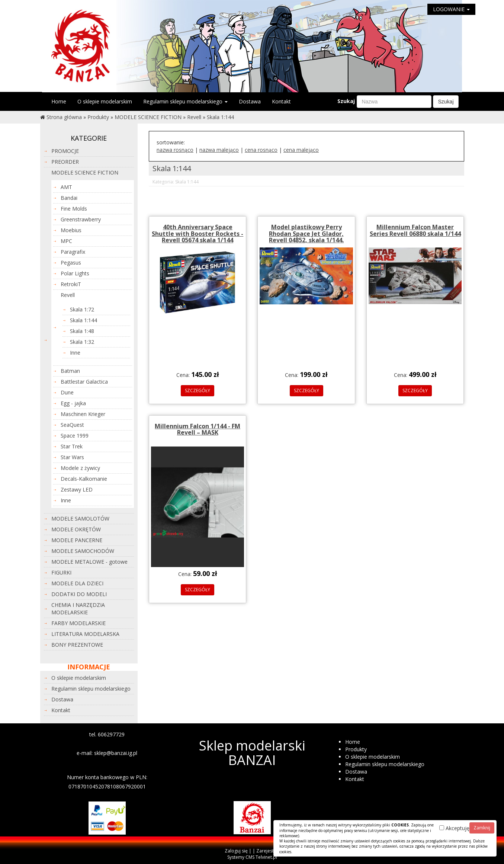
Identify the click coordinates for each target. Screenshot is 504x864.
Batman (70, 371)
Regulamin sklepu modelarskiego (185, 101)
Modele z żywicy (80, 468)
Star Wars (72, 457)
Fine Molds (74, 209)
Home (59, 101)
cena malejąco (301, 150)
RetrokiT (71, 284)
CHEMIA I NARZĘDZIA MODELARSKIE (78, 609)
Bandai (69, 198)
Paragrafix (73, 252)
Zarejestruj (268, 851)
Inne (75, 353)
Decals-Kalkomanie (84, 479)
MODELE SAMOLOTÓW (80, 519)
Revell (194, 117)
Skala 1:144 (220, 117)
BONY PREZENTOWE (77, 645)
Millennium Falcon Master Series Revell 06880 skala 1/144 (415, 230)
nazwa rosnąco (175, 150)
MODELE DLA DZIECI (77, 583)
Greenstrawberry (81, 219)
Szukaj (346, 101)
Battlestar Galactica (84, 382)
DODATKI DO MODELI (79, 594)
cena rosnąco (261, 150)
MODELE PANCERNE (77, 540)
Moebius (71, 230)
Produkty (98, 117)
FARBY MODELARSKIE (78, 623)
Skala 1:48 (82, 331)
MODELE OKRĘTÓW (76, 529)
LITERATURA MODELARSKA (85, 634)
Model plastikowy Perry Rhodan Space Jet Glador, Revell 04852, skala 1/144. (306, 233)
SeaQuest (72, 425)
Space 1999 (75, 436)
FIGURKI (61, 572)
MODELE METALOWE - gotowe (89, 562)
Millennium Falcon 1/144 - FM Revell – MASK (198, 429)
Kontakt (281, 101)
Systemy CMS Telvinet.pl (252, 857)
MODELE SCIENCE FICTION (148, 117)
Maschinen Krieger (83, 414)
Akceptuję (454, 828)
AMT (66, 187)
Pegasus (71, 263)
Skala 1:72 (82, 309)
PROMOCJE (65, 151)
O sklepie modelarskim (105, 101)
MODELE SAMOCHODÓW (83, 551)
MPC (66, 241)
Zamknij (482, 828)
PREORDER (65, 162)
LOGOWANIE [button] (451, 9)
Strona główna (64, 117)
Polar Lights (75, 273)
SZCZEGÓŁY (198, 391)
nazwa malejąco (219, 150)
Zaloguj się (236, 851)
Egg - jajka (73, 403)
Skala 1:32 (82, 342)
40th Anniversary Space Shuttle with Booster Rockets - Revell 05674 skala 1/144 (198, 233)
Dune (67, 392)
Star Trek (72, 446)
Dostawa (250, 101)
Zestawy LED (77, 489)
